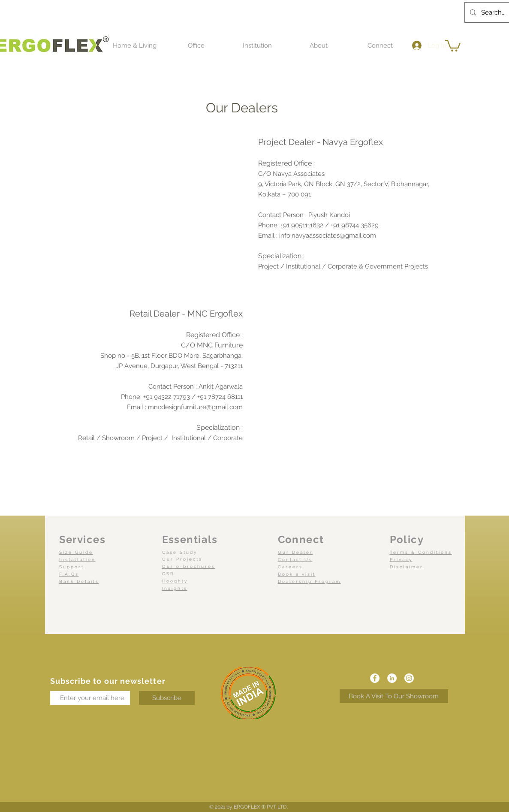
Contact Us (295, 560)
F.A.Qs (69, 574)
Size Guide (76, 552)
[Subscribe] (167, 698)
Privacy (401, 560)
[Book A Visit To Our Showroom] (394, 696)
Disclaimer (407, 567)
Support (72, 567)
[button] (135, 45)
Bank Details (79, 581)
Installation (77, 560)
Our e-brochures (189, 566)
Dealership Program (309, 581)
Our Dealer (295, 552)
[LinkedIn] (392, 678)
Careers (290, 567)
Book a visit (297, 574)
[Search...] (493, 12)
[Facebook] (375, 678)
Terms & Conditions (421, 552)
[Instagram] (409, 678)
